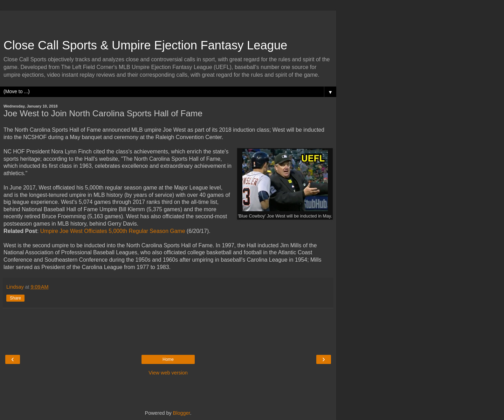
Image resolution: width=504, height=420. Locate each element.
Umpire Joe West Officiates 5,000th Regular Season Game (113, 231)
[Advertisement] (168, 21)
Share (15, 298)
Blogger (182, 413)
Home (168, 359)
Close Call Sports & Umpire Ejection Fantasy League (145, 45)
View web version (168, 373)
